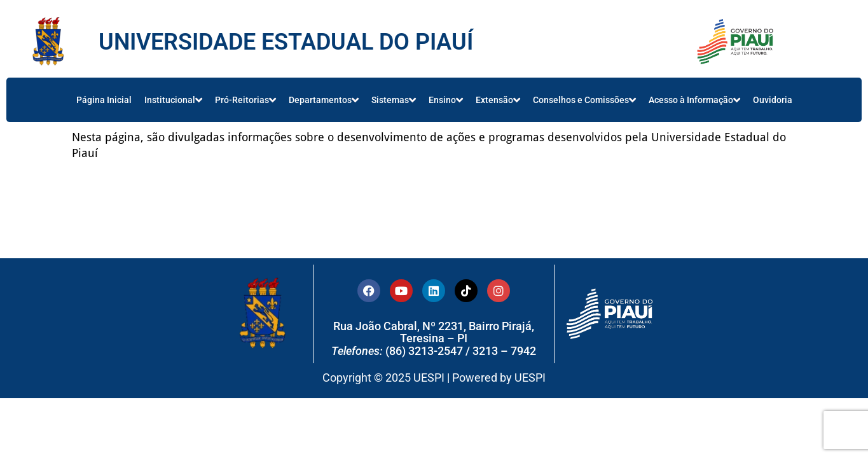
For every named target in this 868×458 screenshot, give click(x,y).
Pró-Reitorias (245, 100)
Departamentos (324, 100)
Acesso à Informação (694, 100)
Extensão (498, 100)
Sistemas (394, 100)
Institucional (173, 100)
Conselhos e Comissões (584, 100)
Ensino (446, 100)
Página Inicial (104, 100)
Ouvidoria (773, 100)
